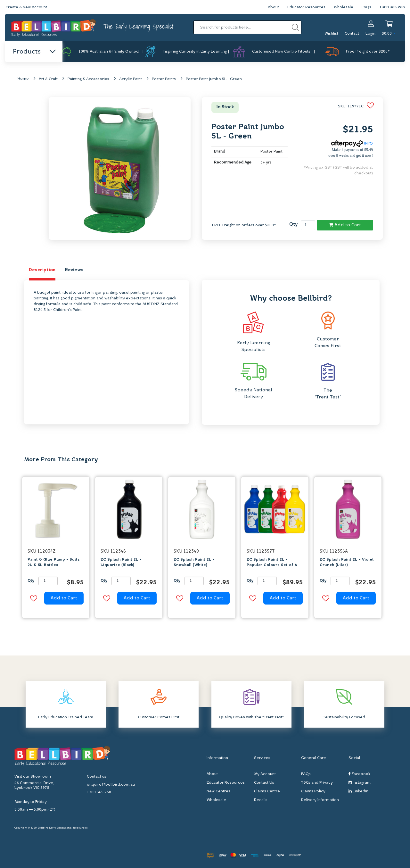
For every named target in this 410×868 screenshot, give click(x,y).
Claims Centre (267, 791)
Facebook (359, 774)
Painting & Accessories (88, 79)
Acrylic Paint (131, 79)
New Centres (218, 791)
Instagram (360, 783)
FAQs (366, 7)
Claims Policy (313, 791)
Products (34, 52)
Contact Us (264, 783)
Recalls (261, 800)
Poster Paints (164, 79)
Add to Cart (345, 225)
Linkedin (358, 791)
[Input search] (241, 27)
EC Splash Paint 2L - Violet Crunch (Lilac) (347, 562)
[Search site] (295, 27)
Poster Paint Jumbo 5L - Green (214, 79)
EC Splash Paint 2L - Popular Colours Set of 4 (272, 562)
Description (42, 270)
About (273, 7)
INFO (352, 144)
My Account (265, 774)
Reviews (74, 270)
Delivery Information (320, 800)
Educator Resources (306, 7)
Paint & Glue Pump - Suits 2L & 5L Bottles (54, 562)
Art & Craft (48, 79)
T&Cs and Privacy (317, 783)
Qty (293, 225)
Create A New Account (26, 7)
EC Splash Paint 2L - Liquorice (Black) (121, 562)
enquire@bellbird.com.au (111, 785)
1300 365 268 (392, 7)
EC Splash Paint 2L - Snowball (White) (194, 562)
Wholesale (344, 7)
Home (23, 79)
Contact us (97, 777)
